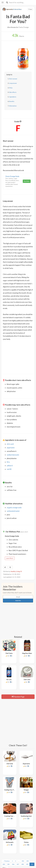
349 (27, 826)
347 (18, 826)
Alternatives (13, 106)
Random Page (18, 685)
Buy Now (27, 181)
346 (13, 826)
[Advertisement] (18, 356)
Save (30, 9)
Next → (5, 829)
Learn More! (10, 558)
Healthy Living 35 (16, 571)
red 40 (9, 469)
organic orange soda (14, 508)
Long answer (13, 83)
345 (8, 826)
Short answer (13, 79)
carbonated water (13, 511)
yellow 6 (10, 466)
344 (4, 826)
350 (32, 826)
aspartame (11, 448)
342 (23, 822)
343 (28, 822)
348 (23, 826)
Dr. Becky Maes (17, 9)
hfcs (8, 462)
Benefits (12, 101)
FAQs (11, 88)
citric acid (10, 444)
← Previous (6, 822)
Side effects (13, 92)
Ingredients (13, 97)
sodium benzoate (13, 455)
